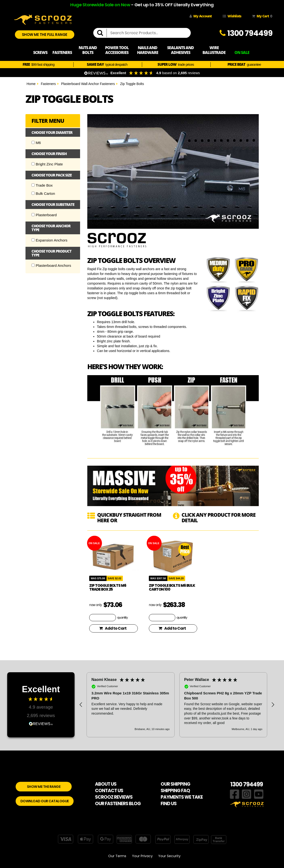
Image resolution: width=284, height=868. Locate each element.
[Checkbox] (33, 142)
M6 (36, 143)
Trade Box (42, 185)
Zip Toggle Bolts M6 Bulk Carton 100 (172, 587)
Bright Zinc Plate (47, 164)
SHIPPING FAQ (175, 791)
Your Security (169, 856)
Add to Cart (113, 628)
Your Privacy (142, 856)
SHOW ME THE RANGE (44, 787)
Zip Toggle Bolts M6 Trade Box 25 (108, 587)
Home (31, 84)
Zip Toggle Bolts (132, 84)
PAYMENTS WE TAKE (182, 797)
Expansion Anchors (50, 240)
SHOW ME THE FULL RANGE (45, 35)
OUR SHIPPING (175, 784)
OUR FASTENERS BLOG (118, 804)
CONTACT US (109, 791)
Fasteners (48, 84)
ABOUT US (106, 784)
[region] (177, 705)
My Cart (261, 16)
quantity (122, 617)
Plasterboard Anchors (51, 265)
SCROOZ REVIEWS (114, 797)
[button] (81, 705)
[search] (102, 33)
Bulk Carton (43, 193)
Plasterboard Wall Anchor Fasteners (88, 84)
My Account (201, 16)
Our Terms (117, 856)
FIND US (169, 804)
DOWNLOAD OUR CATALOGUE (45, 801)
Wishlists (232, 16)
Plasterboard (44, 215)
